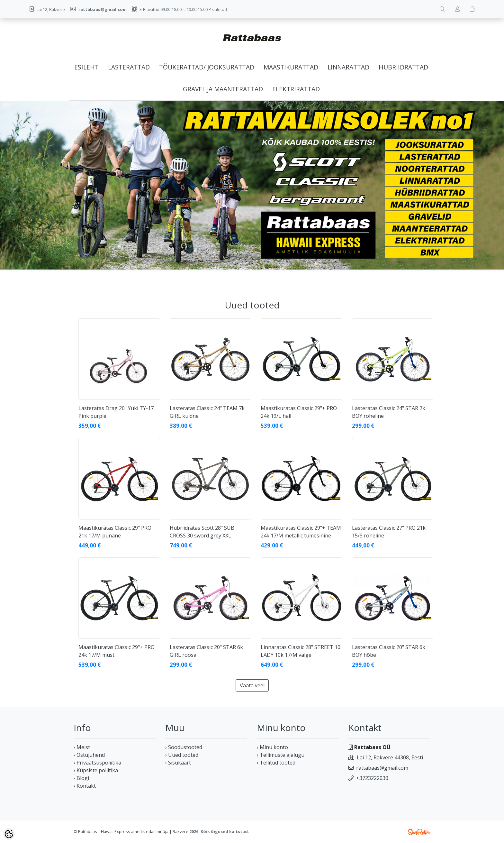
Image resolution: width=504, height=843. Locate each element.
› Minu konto (272, 747)
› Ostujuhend (89, 755)
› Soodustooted (184, 747)
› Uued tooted (182, 755)
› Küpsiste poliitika (96, 770)
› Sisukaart (178, 763)
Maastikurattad (291, 67)
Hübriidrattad (403, 67)
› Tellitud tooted (276, 763)
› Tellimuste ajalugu (281, 755)
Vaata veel (252, 685)
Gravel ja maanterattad (223, 89)
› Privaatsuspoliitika (97, 763)
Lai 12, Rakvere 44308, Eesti (390, 757)
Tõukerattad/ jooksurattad (207, 67)
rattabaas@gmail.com (382, 768)
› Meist (82, 747)
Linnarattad (348, 67)
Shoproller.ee (419, 832)
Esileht (86, 67)
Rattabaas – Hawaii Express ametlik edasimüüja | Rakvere (133, 831)
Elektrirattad (296, 89)
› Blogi (81, 778)
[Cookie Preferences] (9, 834)
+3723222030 (372, 778)
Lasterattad (129, 67)
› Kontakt (85, 786)
